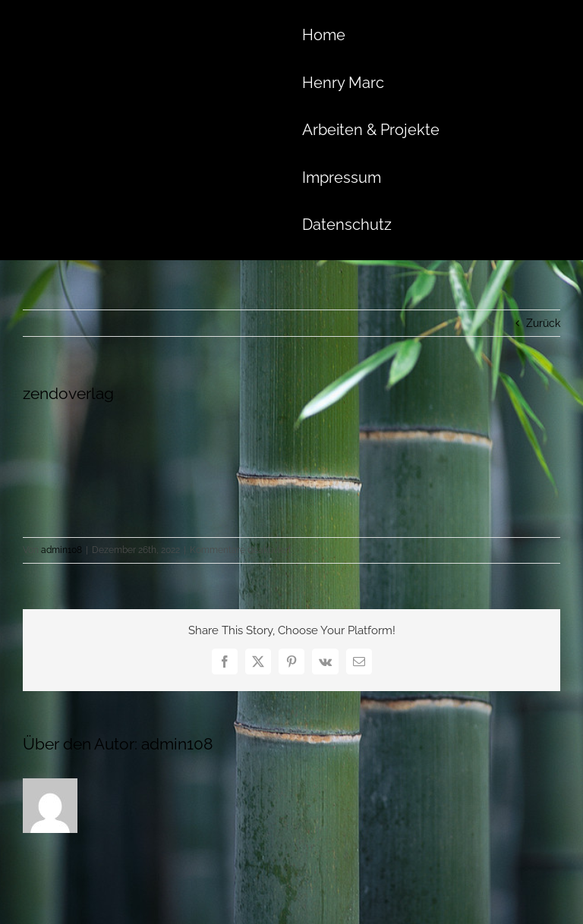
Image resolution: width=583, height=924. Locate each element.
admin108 (61, 550)
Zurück (543, 323)
